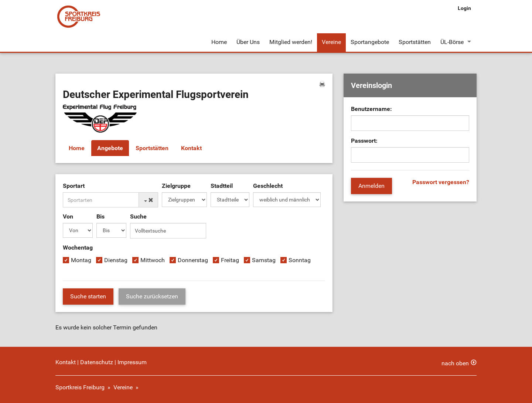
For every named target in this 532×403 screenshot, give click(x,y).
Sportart (74, 186)
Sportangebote (370, 42)
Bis (100, 216)
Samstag (264, 260)
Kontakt (191, 148)
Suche (138, 216)
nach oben (455, 363)
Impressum (132, 362)
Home (219, 42)
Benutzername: (371, 109)
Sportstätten (415, 42)
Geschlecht (268, 186)
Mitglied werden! (291, 42)
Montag (81, 260)
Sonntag (300, 260)
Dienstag (116, 260)
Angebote (110, 148)
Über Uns (248, 42)
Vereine (331, 42)
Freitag (230, 260)
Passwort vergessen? (441, 182)
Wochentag (78, 248)
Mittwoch (153, 260)
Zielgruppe (176, 186)
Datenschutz (97, 362)
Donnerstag (193, 260)
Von (68, 216)
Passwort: (364, 141)
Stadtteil (222, 186)
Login (464, 8)
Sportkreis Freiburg (80, 387)
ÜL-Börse (452, 42)
